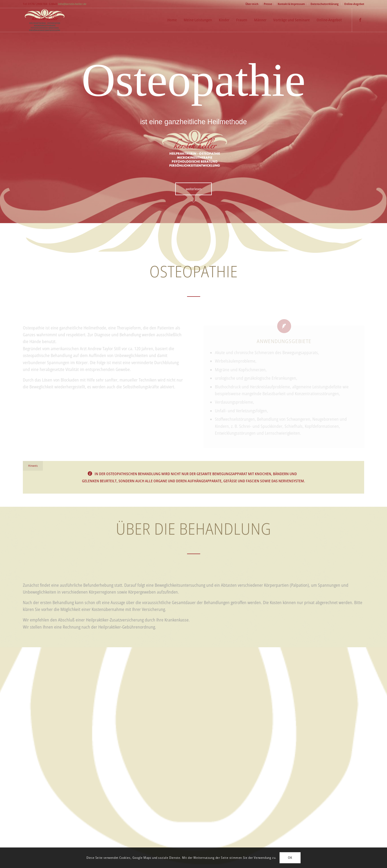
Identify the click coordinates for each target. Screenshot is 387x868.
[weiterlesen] (193, 188)
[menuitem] (252, 4)
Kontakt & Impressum (291, 4)
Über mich (252, 4)
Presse (268, 4)
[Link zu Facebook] (360, 20)
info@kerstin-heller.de (72, 4)
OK (290, 858)
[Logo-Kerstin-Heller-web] (45, 20)
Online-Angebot (354, 4)
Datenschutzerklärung (325, 4)
